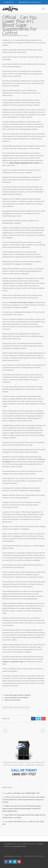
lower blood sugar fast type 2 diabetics (18, 695)
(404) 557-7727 (24, 774)
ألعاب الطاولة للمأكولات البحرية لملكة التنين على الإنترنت (22, 793)
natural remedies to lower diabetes (16, 698)
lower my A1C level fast (12, 700)
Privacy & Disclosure (19, 846)
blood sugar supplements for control (17, 707)
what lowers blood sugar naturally (21, 302)
